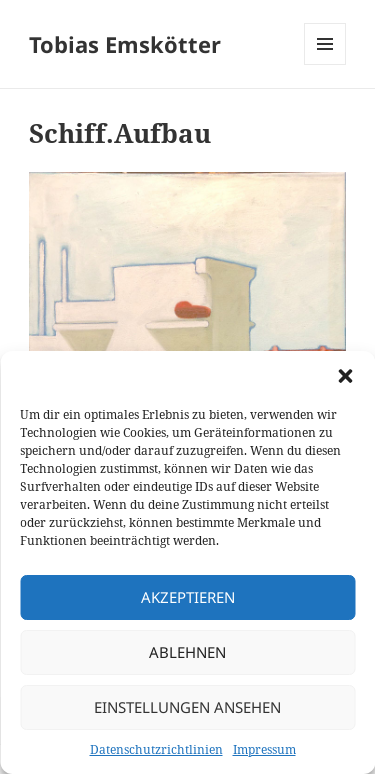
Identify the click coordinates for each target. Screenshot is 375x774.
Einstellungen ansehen (187, 707)
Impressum (264, 749)
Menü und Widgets (325, 64)
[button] (345, 376)
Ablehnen (187, 652)
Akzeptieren (188, 597)
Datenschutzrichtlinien (156, 749)
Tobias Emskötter (125, 44)
